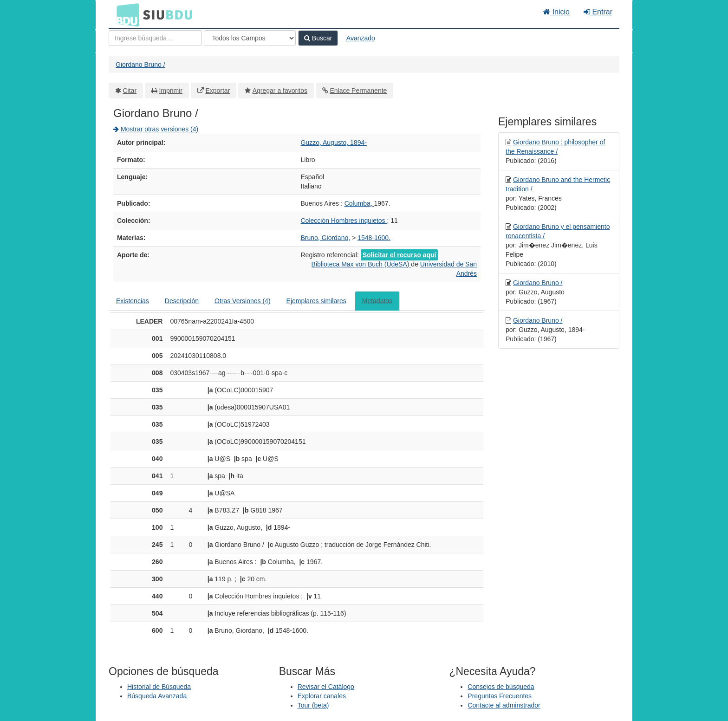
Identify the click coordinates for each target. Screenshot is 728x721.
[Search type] (250, 38)
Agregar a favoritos (280, 91)
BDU (125, 14)
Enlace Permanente (358, 91)
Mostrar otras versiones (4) (156, 129)
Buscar (318, 38)
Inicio (556, 12)
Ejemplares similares (316, 301)
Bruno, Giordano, (326, 238)
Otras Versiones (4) (243, 301)
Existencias (133, 301)
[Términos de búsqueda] (155, 38)
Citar (130, 91)
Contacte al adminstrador (504, 705)
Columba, (359, 203)
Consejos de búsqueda (501, 687)
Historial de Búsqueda (159, 687)
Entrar (598, 12)
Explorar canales (322, 696)
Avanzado (361, 38)
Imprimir (171, 91)
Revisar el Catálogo (326, 687)
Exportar (218, 91)
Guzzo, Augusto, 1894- (334, 143)
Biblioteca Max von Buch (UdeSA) (361, 264)
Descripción (182, 301)
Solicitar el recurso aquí (400, 255)
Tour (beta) (313, 705)
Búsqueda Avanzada (157, 696)
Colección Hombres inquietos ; (345, 221)
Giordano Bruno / (140, 65)
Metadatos (377, 301)
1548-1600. (374, 238)
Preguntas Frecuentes (500, 696)
